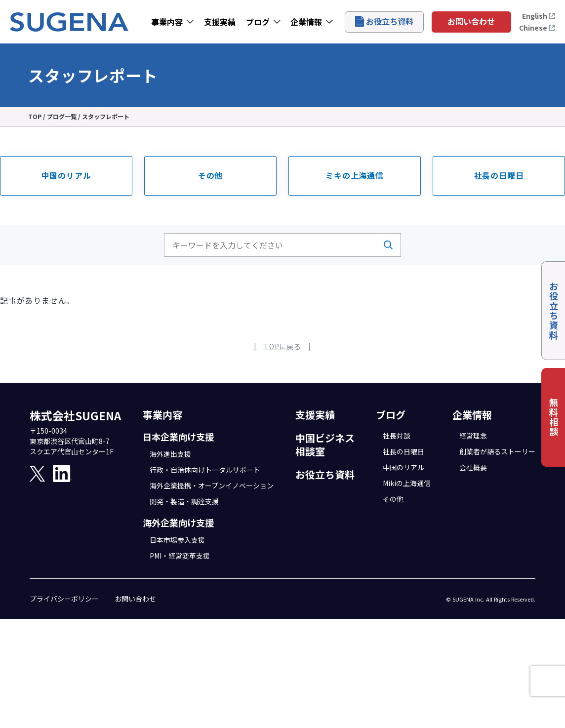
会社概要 (473, 467)
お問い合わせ (471, 21)
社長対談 (397, 436)
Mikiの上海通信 (407, 483)
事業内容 (167, 22)
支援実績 (220, 22)
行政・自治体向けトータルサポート (205, 470)
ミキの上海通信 (355, 175)
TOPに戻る (282, 346)
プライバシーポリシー (64, 599)
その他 (210, 175)
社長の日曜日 (499, 175)
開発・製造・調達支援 (184, 501)
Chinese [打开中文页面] (537, 28)
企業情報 (306, 22)
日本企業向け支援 (178, 437)
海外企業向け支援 (178, 523)
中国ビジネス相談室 (325, 445)
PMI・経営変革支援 (180, 556)
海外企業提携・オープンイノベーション (212, 485)
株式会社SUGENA (75, 415)
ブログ (258, 22)
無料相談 (554, 417)
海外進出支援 (170, 454)
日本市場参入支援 (177, 540)
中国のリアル (66, 175)
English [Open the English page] (539, 16)
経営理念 (473, 436)
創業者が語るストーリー (497, 451)
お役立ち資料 (384, 21)
